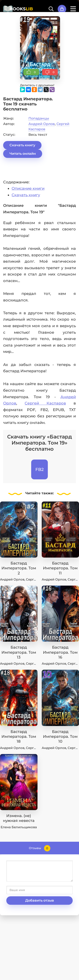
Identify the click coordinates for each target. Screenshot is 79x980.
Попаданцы (39, 118)
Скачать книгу (22, 145)
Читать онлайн (23, 154)
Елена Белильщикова (19, 827)
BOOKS (21, 9)
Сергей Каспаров (45, 403)
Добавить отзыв (40, 900)
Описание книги (28, 188)
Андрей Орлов (42, 124)
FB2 (39, 469)
